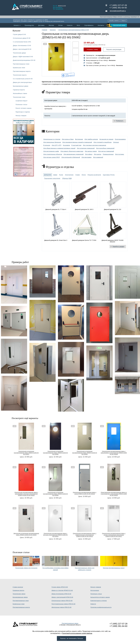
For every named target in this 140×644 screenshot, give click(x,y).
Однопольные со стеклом (52, 139)
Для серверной (98, 157)
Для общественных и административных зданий (59, 148)
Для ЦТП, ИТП (57, 145)
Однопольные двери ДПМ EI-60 (62, 601)
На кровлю (66, 145)
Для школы (98, 154)
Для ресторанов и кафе (51, 151)
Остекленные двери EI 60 (22, 38)
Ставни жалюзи (18, 587)
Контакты (101, 25)
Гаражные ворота (19, 90)
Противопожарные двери (70, 623)
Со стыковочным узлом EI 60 (23, 79)
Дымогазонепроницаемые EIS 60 (24, 60)
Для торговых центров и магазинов (94, 145)
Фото (78, 25)
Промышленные (108, 154)
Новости (70, 25)
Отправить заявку (92, 49)
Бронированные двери (21, 86)
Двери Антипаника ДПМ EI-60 (61, 594)
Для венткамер (87, 157)
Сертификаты (89, 25)
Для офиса (89, 154)
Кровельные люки (19, 68)
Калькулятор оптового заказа (100, 597)
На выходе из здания (106, 139)
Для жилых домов (91, 151)
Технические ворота (20, 75)
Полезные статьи (21, 104)
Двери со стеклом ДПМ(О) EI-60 (62, 590)
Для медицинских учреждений (74, 154)
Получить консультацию (114, 49)
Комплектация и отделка (99, 601)
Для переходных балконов (52, 142)
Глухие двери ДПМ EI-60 (60, 587)
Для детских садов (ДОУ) (52, 157)
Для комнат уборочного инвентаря (72, 151)
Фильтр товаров (21, 116)
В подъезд (47, 145)
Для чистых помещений (106, 151)
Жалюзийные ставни (20, 93)
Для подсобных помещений (105, 148)
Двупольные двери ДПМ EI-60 (61, 607)
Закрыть (124, 21)
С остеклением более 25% (22, 42)
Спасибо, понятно (114, 21)
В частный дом (76, 145)
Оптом (60, 25)
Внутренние (79, 139)
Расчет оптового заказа (23, 108)
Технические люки (19, 97)
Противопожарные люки (21, 64)
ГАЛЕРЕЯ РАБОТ (21, 101)
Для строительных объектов (53, 154)
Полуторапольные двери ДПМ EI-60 (63, 604)
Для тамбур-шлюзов (91, 139)
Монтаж (51, 25)
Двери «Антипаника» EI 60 (22, 45)
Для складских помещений (86, 148)
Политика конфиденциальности (101, 607)
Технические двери (19, 53)
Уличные (116, 142)
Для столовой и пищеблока (103, 142)
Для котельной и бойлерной (71, 157)
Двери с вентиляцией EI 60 (22, 49)
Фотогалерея (95, 590)
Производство (29, 25)
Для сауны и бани (68, 139)
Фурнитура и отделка (23, 112)
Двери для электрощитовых (22, 82)
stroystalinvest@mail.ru (118, 11)
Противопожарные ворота (22, 71)
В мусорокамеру (120, 139)
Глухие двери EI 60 (19, 34)
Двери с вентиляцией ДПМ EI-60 (62, 597)
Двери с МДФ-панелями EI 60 (23, 57)
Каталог (16, 25)
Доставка (41, 25)
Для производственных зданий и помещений (77, 142)
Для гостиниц (120, 154)
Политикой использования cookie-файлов (77, 633)
